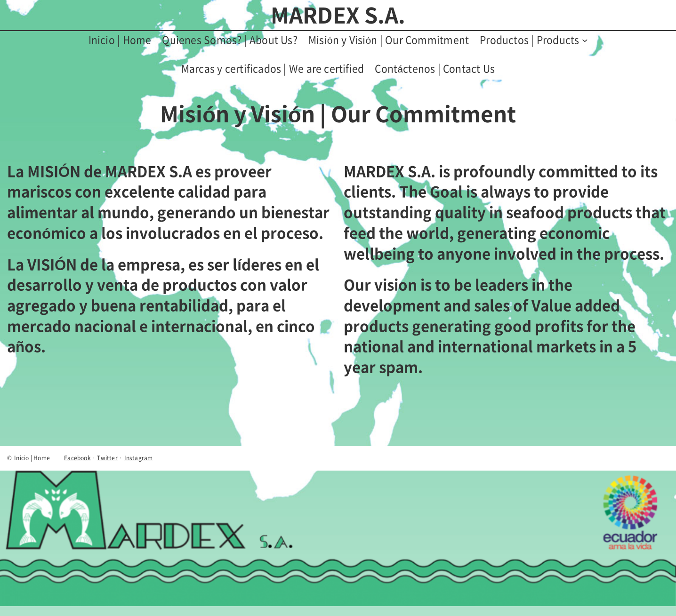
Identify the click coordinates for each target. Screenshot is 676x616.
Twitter (107, 458)
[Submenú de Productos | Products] (585, 40)
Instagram (139, 458)
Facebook (77, 458)
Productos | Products (529, 40)
